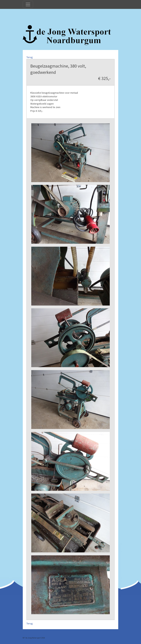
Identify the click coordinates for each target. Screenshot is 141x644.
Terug (30, 57)
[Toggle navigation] (28, 4)
